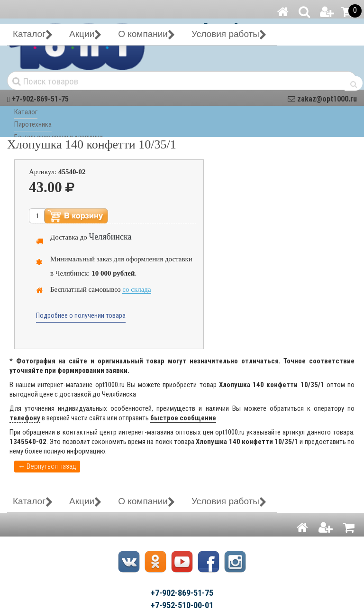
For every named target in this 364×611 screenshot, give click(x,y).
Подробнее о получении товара (81, 315)
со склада (136, 289)
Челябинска (110, 237)
